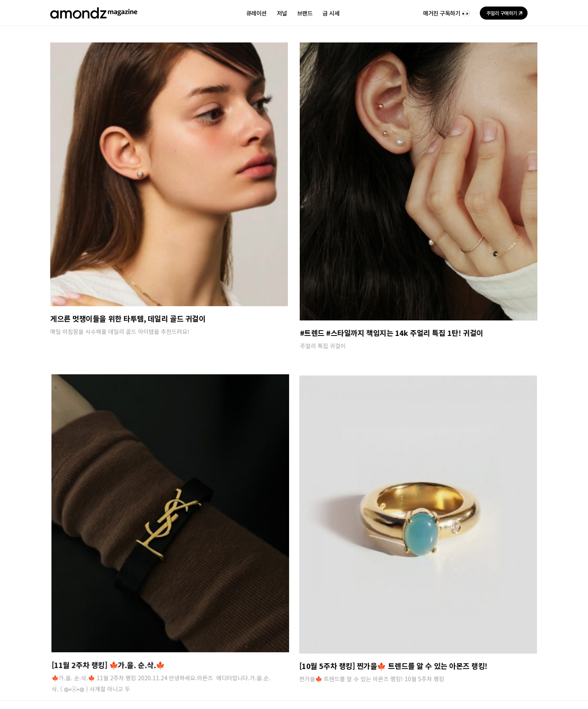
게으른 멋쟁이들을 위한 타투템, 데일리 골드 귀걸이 (128, 318)
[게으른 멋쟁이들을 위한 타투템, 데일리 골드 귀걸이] (169, 174)
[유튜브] (512, 656)
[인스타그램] (492, 656)
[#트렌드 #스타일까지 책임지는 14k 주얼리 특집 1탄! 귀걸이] (389, 181)
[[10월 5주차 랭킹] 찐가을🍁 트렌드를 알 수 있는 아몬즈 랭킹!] (330, 484)
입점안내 (132, 640)
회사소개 (61, 640)
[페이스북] (532, 656)
